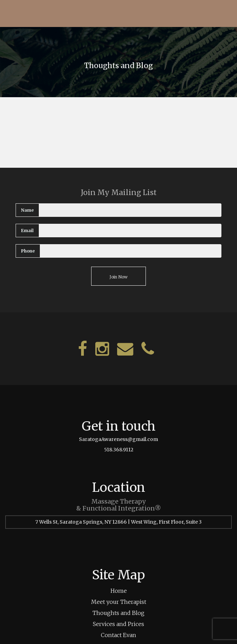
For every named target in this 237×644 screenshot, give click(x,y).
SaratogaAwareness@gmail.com (119, 439)
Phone (28, 251)
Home (119, 591)
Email (27, 231)
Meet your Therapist (119, 602)
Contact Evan (119, 635)
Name (27, 210)
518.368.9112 (119, 450)
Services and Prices (119, 624)
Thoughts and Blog (119, 613)
